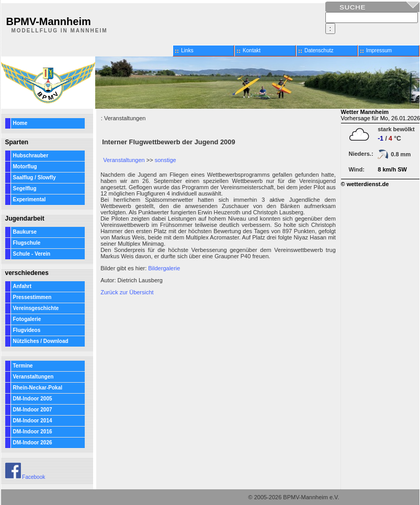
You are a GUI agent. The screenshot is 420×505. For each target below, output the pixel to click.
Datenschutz (319, 50)
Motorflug (25, 167)
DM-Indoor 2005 (33, 399)
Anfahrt (22, 286)
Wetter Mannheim (365, 112)
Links (187, 50)
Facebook (25, 477)
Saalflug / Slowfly (35, 177)
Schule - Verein (32, 254)
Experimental (30, 199)
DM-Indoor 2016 (33, 432)
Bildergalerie (164, 268)
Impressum (379, 50)
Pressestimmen (32, 297)
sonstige (166, 160)
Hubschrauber (31, 156)
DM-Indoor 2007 (33, 410)
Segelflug (25, 188)
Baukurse (25, 232)
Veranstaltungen (33, 377)
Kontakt (252, 50)
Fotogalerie (27, 319)
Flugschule (27, 243)
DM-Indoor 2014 (33, 421)
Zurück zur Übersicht (127, 292)
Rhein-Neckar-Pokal (38, 388)
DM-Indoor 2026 (33, 443)
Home (20, 123)
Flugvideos (27, 330)
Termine (23, 366)
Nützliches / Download (41, 341)
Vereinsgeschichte (36, 308)
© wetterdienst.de (365, 184)
